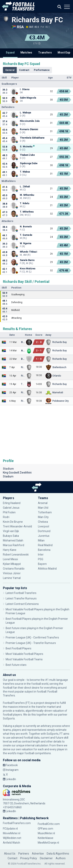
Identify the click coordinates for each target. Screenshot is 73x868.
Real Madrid (45, 545)
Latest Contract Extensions (22, 604)
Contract (24, 70)
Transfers (45, 53)
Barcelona (44, 550)
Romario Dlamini (29, 129)
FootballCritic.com (49, 824)
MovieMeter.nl (12, 833)
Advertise (38, 854)
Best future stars (16, 665)
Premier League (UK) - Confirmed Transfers (32, 637)
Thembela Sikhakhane (32, 138)
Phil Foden (9, 512)
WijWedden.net (12, 838)
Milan (41, 540)
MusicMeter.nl (46, 833)
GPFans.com (45, 829)
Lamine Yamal (12, 578)
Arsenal (43, 503)
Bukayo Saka (11, 536)
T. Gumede (26, 235)
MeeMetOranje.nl (48, 843)
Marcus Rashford (14, 545)
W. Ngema (26, 243)
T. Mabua (25, 172)
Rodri (6, 517)
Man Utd (43, 508)
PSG (41, 559)
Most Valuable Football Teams (24, 659)
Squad (10, 53)
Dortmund (44, 531)
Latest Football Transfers (21, 593)
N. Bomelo (26, 227)
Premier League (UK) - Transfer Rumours (31, 643)
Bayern (42, 564)
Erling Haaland (12, 503)
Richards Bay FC (37, 20)
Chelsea (43, 522)
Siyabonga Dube (29, 163)
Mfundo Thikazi (28, 252)
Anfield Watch (11, 843)
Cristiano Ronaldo (14, 569)
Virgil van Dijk (11, 531)
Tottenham (45, 512)
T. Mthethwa (27, 212)
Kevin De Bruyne (13, 522)
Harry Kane (10, 550)
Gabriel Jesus (11, 508)
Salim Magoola (28, 98)
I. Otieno (25, 89)
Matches (26, 53)
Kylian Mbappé (12, 564)
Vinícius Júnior (12, 573)
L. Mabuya (25, 113)
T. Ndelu (25, 203)
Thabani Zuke (27, 155)
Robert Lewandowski (16, 555)
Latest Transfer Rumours (21, 598)
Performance (42, 70)
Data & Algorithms (58, 854)
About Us (10, 854)
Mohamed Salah (13, 540)
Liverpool (44, 526)
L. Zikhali (25, 187)
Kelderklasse (46, 838)
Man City (43, 517)
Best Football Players (18, 648)
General (10, 70)
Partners (24, 854)
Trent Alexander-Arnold (18, 526)
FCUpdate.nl (10, 829)
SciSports (9, 718)
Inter (41, 555)
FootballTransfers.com (17, 823)
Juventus (44, 536)
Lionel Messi (11, 559)
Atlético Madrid (47, 569)
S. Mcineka (26, 146)
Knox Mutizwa (28, 269)
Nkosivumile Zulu (30, 121)
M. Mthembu (27, 195)
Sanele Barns (27, 260)
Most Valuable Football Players (24, 654)
